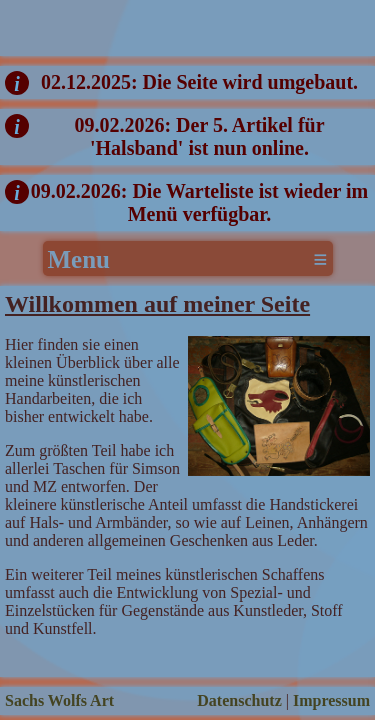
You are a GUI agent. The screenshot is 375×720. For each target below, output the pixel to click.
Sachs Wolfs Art (59, 700)
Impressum (331, 700)
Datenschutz (239, 700)
